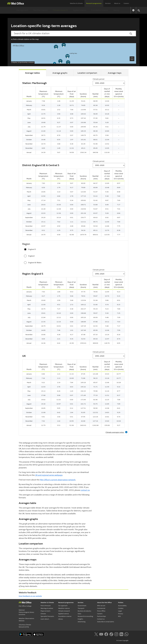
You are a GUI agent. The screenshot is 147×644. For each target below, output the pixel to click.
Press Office (101, 611)
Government (82, 606)
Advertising (82, 622)
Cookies (121, 608)
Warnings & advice (47, 608)
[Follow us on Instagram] (117, 635)
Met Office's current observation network (58, 480)
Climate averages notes (116, 432)
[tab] (32, 73)
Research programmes (94, 3)
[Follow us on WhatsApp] (126, 635)
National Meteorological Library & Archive (26, 612)
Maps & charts (46, 611)
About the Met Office (104, 603)
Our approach (22, 10)
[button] (139, 10)
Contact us (101, 619)
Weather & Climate (47, 603)
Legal (120, 611)
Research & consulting (85, 616)
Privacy (121, 614)
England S (30, 249)
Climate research (60, 10)
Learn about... (45, 619)
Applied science (80, 10)
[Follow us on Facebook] (107, 635)
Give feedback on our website (30, 596)
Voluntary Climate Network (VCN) (25, 626)
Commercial (101, 608)
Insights (80, 619)
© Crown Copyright (122, 641)
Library (116, 10)
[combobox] (68, 33)
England (29, 256)
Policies (121, 603)
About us (117, 3)
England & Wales (33, 263)
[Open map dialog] (132, 59)
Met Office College (25, 606)
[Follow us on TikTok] (112, 635)
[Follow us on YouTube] (102, 635)
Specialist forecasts (47, 616)
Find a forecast (46, 606)
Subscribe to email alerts (106, 622)
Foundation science (100, 10)
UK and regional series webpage (49, 475)
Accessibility (122, 606)
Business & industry (84, 611)
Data (79, 614)
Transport (81, 608)
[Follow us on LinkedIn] (122, 635)
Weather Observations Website (26, 620)
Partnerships (101, 616)
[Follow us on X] (97, 635)
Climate (43, 614)
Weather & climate (76, 3)
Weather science (41, 10)
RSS (119, 616)
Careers (126, 3)
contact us (85, 490)
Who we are (101, 606)
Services (108, 3)
